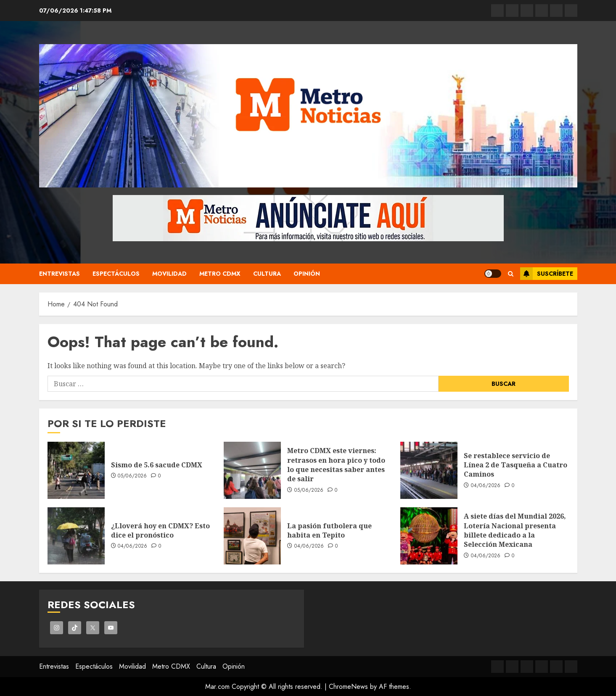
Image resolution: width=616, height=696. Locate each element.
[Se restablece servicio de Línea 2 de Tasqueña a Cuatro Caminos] (429, 470)
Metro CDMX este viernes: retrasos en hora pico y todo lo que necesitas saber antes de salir (336, 465)
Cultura (267, 274)
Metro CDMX (220, 274)
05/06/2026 (132, 476)
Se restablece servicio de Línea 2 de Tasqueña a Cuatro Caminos (516, 465)
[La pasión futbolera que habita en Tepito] (252, 536)
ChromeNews (348, 687)
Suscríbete (547, 274)
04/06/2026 (486, 486)
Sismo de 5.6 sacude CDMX (157, 465)
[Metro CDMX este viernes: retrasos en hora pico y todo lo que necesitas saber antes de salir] (252, 470)
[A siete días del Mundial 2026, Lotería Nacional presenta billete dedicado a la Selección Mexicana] (429, 536)
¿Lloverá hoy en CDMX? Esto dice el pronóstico (160, 530)
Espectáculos (116, 274)
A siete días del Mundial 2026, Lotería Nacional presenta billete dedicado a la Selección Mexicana (515, 530)
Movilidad (169, 274)
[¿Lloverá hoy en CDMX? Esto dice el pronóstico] (76, 536)
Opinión (307, 274)
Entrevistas (59, 274)
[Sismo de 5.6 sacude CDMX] (76, 470)
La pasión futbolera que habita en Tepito (329, 530)
